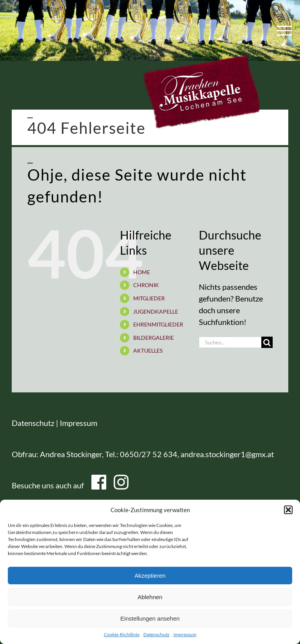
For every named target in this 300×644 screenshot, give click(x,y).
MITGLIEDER (149, 298)
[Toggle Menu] (283, 31)
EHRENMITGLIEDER (158, 324)
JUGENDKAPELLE (156, 311)
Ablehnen (150, 597)
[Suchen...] (230, 342)
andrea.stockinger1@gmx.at (227, 454)
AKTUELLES (148, 350)
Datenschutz (156, 634)
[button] (288, 510)
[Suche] (267, 342)
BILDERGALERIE (154, 338)
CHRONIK (146, 285)
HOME (142, 272)
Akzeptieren (150, 576)
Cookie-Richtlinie (122, 634)
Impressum (185, 634)
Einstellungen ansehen (150, 618)
